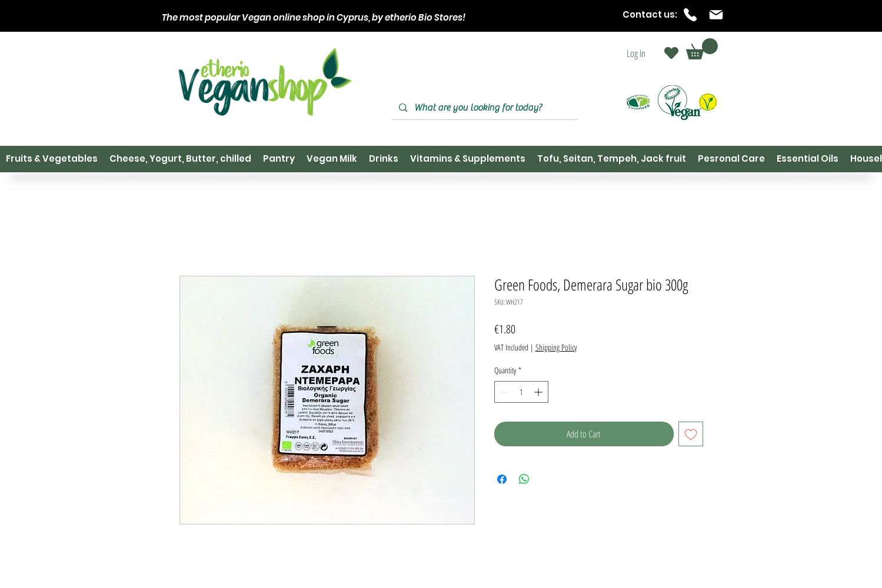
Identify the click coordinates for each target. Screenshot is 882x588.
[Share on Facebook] (502, 479)
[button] (702, 49)
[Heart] (671, 53)
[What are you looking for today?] (484, 108)
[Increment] (539, 392)
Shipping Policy (556, 347)
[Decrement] (503, 392)
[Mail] (716, 15)
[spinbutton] (521, 392)
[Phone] (690, 15)
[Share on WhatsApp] (524, 479)
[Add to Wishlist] (691, 434)
